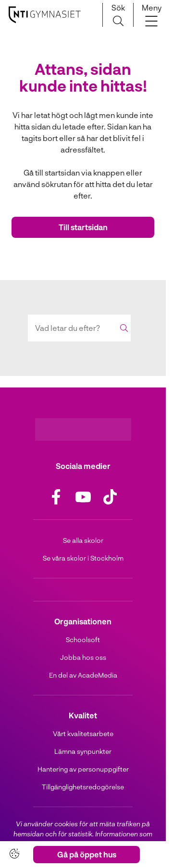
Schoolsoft (83, 639)
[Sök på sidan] (118, 15)
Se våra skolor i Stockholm (83, 558)
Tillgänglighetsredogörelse (83, 787)
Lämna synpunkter (83, 751)
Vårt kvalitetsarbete (83, 733)
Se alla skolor (83, 540)
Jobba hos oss (83, 657)
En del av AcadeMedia (83, 675)
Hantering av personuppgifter (83, 769)
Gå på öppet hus (87, 854)
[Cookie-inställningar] (14, 854)
